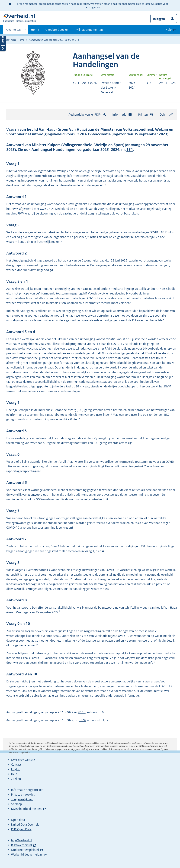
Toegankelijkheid (22, 799)
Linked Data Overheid (25, 825)
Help (14, 774)
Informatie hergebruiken (27, 790)
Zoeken (16, 779)
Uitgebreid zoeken (57, 30)
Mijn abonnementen (89, 30)
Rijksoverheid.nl (21, 845)
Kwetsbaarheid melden (26, 809)
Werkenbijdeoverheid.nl (27, 854)
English (16, 769)
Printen (146, 115)
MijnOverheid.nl (22, 840)
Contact (16, 765)
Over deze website (23, 760)
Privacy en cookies (23, 795)
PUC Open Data (21, 829)
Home (35, 30)
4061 (82, 712)
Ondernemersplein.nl (25, 850)
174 (130, 150)
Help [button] (169, 30)
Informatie (122, 115)
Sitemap (17, 804)
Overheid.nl (14, 31)
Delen (166, 115)
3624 (82, 720)
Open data (18, 820)
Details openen (3, 43)
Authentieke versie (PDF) (87, 115)
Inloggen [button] (159, 19)
